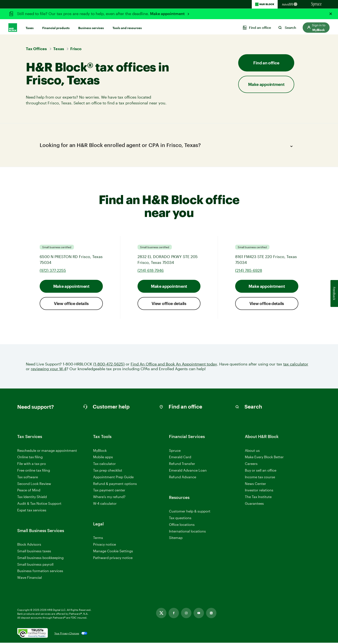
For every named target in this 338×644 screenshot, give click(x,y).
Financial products (56, 26)
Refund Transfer (182, 465)
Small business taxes (34, 552)
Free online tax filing (34, 471)
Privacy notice (105, 546)
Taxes (30, 26)
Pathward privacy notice (113, 559)
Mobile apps (103, 458)
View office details (71, 305)
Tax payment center (109, 492)
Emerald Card (180, 458)
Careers (251, 465)
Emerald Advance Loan (188, 471)
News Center (255, 485)
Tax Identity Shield (32, 498)
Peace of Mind (29, 492)
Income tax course (260, 478)
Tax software (28, 478)
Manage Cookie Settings (113, 552)
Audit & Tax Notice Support (39, 505)
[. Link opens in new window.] (33, 635)
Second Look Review (34, 485)
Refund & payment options (115, 485)
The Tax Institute (258, 498)
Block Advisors (29, 546)
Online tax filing (30, 458)
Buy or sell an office (261, 471)
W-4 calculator (105, 505)
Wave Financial (30, 579)
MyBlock (100, 452)
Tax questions (180, 519)
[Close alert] (331, 14)
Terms (98, 539)
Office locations (182, 526)
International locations (187, 533)
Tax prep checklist (108, 471)
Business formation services (40, 572)
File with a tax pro (32, 465)
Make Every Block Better (264, 458)
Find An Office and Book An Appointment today (174, 365)
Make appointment (168, 14)
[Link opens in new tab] (161, 614)
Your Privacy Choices (67, 635)
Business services (91, 26)
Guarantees (254, 505)
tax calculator (296, 365)
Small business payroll (35, 566)
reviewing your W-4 (49, 370)
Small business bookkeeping (40, 559)
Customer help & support (190, 513)
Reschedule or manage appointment (47, 452)
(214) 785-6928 (249, 272)
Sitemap (176, 539)
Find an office (266, 63)
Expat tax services (32, 512)
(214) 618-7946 (151, 272)
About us (252, 452)
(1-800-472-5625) (109, 365)
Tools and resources (127, 26)
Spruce (175, 452)
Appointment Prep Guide (113, 478)
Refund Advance (183, 478)
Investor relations (259, 492)
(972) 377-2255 (53, 272)
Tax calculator (104, 465)
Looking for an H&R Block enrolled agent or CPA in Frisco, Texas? (167, 146)
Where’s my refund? (109, 498)
